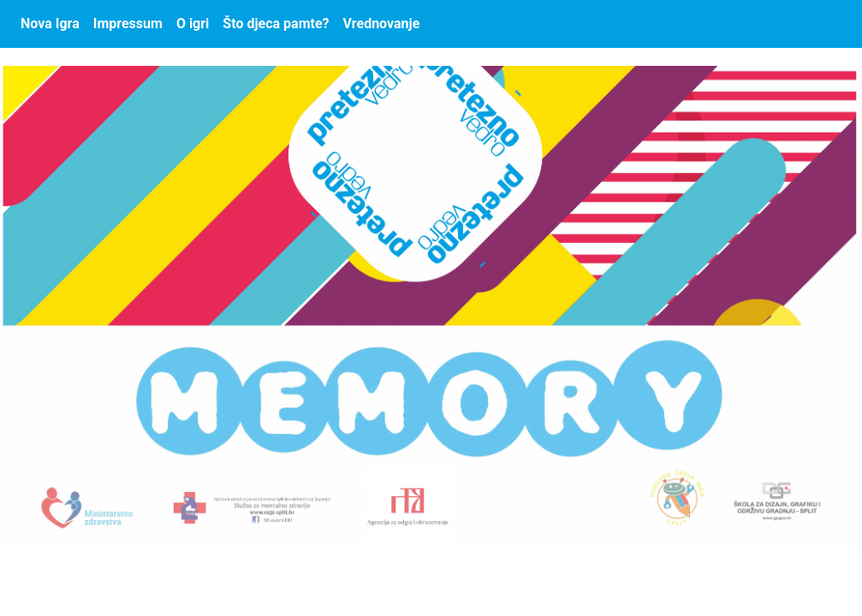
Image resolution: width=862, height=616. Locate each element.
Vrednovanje (382, 24)
